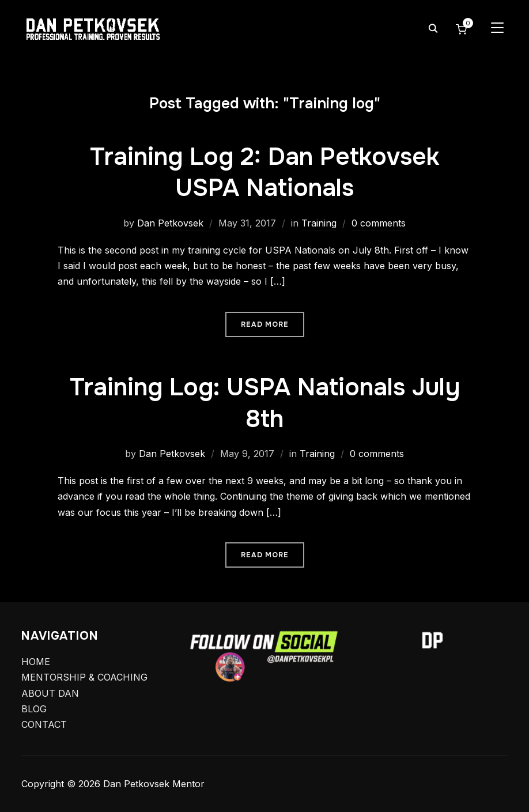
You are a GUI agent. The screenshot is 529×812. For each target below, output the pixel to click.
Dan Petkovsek (170, 223)
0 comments (379, 223)
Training (319, 223)
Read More (265, 324)
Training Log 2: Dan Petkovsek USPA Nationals (264, 173)
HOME (36, 662)
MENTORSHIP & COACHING (84, 677)
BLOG (34, 709)
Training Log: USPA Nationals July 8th (265, 403)
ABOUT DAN (50, 693)
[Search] (433, 28)
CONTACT (44, 724)
